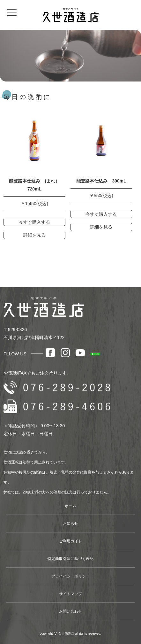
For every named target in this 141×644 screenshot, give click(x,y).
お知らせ (70, 524)
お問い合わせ (70, 611)
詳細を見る (34, 235)
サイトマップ (70, 594)
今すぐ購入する (34, 222)
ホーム (70, 506)
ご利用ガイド (70, 541)
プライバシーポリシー (70, 576)
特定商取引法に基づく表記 (70, 559)
